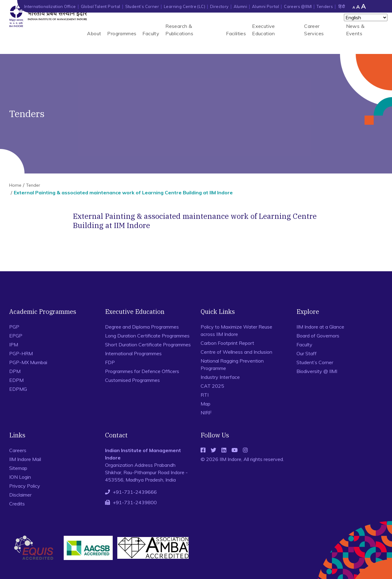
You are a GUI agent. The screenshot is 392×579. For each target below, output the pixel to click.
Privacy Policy (25, 486)
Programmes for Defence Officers (142, 371)
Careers (18, 450)
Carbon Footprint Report (227, 343)
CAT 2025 (212, 386)
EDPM (16, 380)
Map (205, 404)
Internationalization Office (50, 6)
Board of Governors (318, 336)
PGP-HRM (21, 353)
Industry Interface (220, 377)
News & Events (355, 30)
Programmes (122, 33)
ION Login (20, 477)
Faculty (151, 33)
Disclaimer (20, 495)
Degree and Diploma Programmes (142, 327)
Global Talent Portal (101, 6)
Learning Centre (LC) (185, 6)
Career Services (314, 30)
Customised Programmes (132, 380)
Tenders (325, 6)
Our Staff (307, 353)
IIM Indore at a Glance (320, 327)
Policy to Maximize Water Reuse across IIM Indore (236, 330)
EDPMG (18, 389)
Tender (33, 185)
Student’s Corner (142, 6)
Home (15, 185)
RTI (205, 395)
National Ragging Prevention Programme (232, 364)
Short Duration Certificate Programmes (148, 345)
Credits (17, 504)
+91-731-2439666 (135, 492)
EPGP (16, 336)
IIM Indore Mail (25, 459)
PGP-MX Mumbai (28, 362)
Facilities (236, 33)
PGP (14, 327)
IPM (14, 345)
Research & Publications (179, 30)
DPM (15, 371)
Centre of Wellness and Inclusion (236, 352)
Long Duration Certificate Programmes (147, 336)
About (94, 33)
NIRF (206, 413)
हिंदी (342, 6)
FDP (110, 362)
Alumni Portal (266, 6)
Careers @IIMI (298, 6)
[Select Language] (366, 17)
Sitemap (18, 468)
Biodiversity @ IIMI (317, 371)
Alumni (240, 6)
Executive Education (264, 30)
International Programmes (133, 353)
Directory (219, 6)
